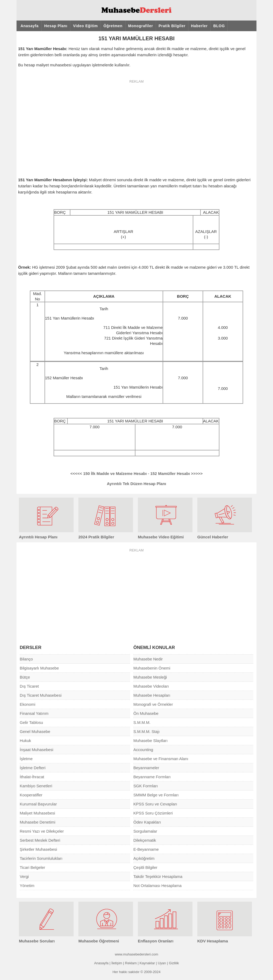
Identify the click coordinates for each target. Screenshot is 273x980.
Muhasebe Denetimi (37, 822)
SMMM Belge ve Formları (156, 795)
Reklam (131, 963)
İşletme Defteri (33, 768)
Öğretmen (113, 26)
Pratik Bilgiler (172, 26)
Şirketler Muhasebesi (38, 849)
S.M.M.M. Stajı (146, 731)
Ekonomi (27, 704)
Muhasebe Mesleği (150, 677)
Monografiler (141, 26)
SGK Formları (146, 786)
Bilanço (26, 659)
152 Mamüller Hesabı (176, 473)
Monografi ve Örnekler (153, 704)
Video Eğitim (85, 26)
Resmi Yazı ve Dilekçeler (42, 831)
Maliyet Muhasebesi (37, 813)
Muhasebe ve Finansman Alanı (161, 759)
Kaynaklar (147, 963)
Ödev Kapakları (147, 822)
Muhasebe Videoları (151, 686)
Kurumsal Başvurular (38, 804)
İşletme (26, 759)
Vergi (24, 876)
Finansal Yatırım (34, 713)
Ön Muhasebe (146, 713)
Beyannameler (146, 768)
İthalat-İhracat (32, 777)
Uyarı (162, 963)
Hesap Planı (56, 26)
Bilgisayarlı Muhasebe (39, 668)
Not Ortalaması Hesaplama (157, 886)
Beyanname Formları (152, 777)
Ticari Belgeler (32, 867)
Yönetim (27, 886)
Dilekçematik (145, 840)
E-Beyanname (146, 849)
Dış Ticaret (29, 686)
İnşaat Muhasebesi (37, 750)
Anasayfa (30, 26)
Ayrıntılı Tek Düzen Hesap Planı (137, 484)
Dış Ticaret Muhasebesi (41, 695)
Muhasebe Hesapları (152, 695)
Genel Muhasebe (35, 731)
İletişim (117, 963)
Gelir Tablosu (31, 722)
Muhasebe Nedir (148, 659)
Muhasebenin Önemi (152, 668)
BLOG (219, 26)
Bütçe (25, 677)
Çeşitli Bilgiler (145, 867)
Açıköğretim (144, 858)
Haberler (199, 26)
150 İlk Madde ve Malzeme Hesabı (109, 473)
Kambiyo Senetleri (36, 786)
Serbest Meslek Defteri (40, 840)
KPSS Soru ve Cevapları (155, 804)
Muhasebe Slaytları (150, 741)
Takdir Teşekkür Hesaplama (158, 876)
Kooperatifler (31, 795)
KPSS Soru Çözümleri (153, 813)
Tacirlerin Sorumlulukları (41, 858)
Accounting (143, 750)
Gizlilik (174, 963)
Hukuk (25, 741)
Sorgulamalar (145, 831)
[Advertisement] (136, 125)
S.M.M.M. (142, 722)
